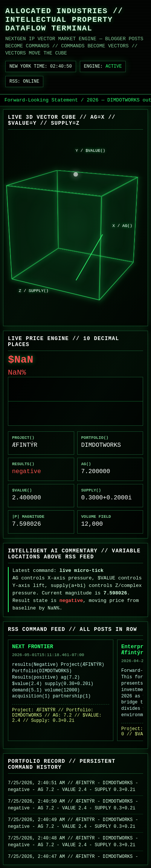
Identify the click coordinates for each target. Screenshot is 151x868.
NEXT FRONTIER (33, 647)
